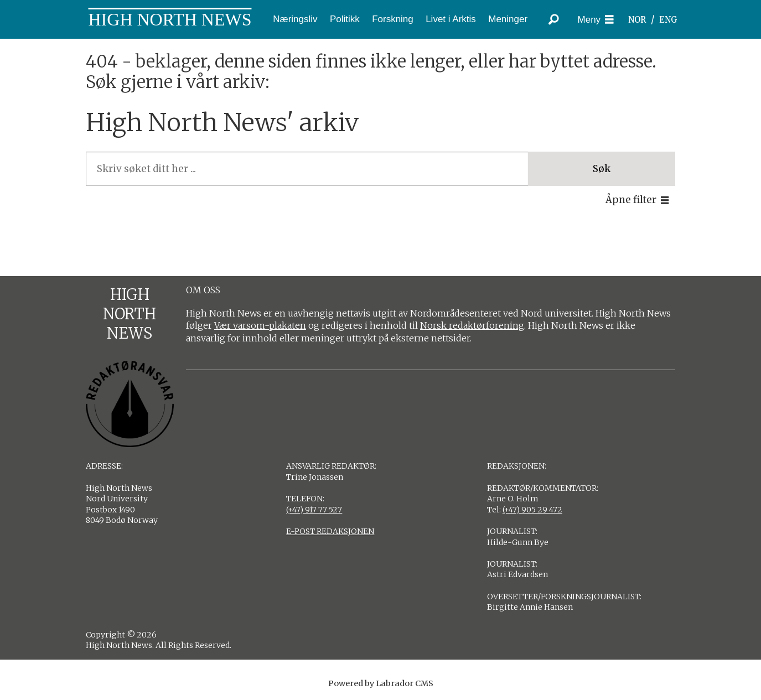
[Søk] (554, 19)
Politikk (345, 19)
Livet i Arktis (451, 19)
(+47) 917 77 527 (314, 510)
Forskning (393, 19)
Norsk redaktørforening (472, 325)
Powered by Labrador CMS (381, 683)
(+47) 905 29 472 (532, 510)
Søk (602, 169)
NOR (637, 20)
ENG (668, 20)
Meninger (508, 19)
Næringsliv (295, 19)
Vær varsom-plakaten (260, 325)
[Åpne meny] (596, 20)
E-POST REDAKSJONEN (330, 531)
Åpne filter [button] (631, 200)
